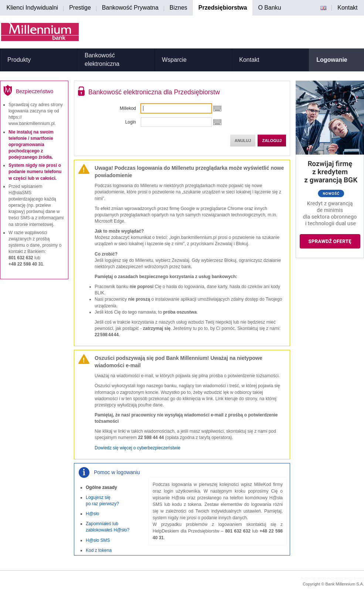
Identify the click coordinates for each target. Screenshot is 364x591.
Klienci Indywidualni (33, 8)
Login (131, 122)
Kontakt (347, 8)
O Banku (269, 8)
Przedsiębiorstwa (223, 8)
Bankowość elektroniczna (102, 60)
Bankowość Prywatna (130, 8)
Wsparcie (174, 60)
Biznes (178, 8)
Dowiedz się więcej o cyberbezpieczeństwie (137, 448)
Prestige (80, 8)
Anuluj (243, 141)
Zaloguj (272, 141)
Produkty (19, 60)
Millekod (128, 108)
